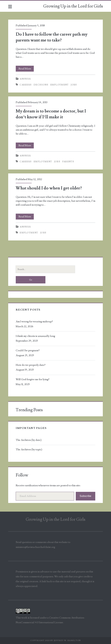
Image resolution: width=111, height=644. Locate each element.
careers (26, 85)
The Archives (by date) (29, 440)
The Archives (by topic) (29, 449)
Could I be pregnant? (28, 350)
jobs (74, 85)
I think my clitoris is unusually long (35, 336)
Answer (25, 79)
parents (68, 162)
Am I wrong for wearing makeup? (34, 322)
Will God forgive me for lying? (33, 379)
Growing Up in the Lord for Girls (73, 6)
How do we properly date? (31, 365)
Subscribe (86, 496)
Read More (26, 69)
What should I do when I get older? (49, 188)
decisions (41, 85)
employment (60, 85)
